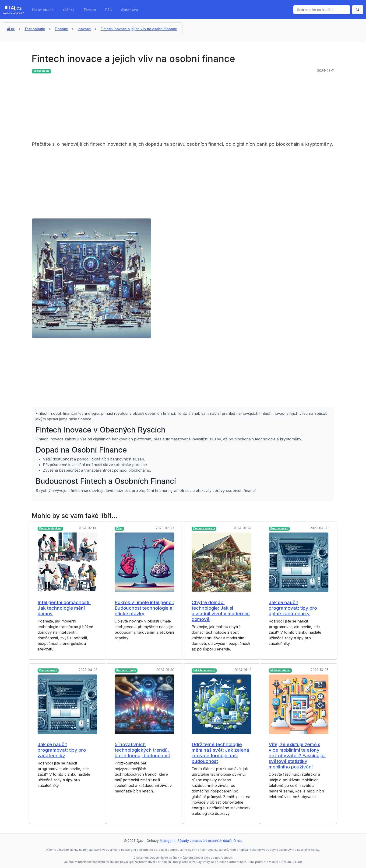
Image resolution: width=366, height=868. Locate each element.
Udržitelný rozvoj (204, 670)
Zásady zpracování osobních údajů (204, 841)
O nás (238, 841)
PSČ (109, 10)
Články (69, 10)
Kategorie (168, 841)
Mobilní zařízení (280, 670)
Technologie (35, 29)
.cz (13, 10)
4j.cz (11, 29)
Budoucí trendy (126, 670)
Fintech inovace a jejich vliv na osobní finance (139, 29)
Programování (279, 528)
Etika (119, 528)
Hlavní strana (43, 10)
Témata (90, 10)
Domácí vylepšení (50, 528)
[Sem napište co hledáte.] (322, 10)
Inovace (84, 29)
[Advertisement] (172, 108)
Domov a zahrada (204, 528)
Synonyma (130, 10)
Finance (61, 29)
